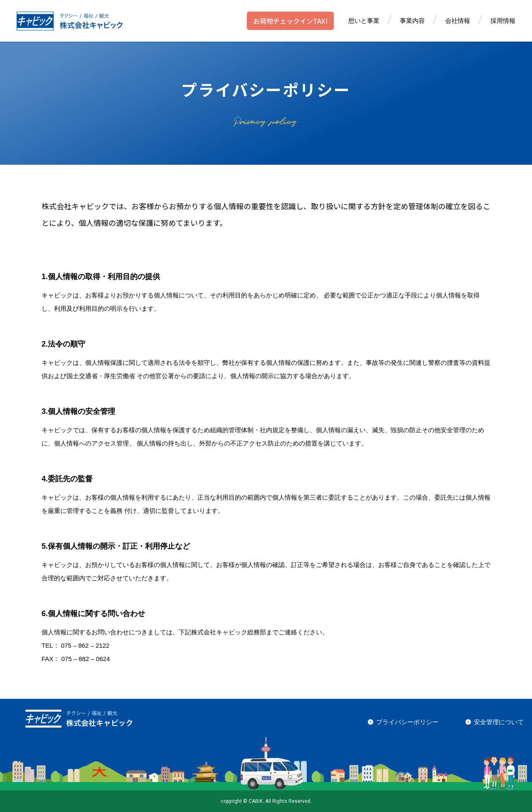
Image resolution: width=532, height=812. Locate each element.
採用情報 (503, 21)
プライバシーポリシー (407, 722)
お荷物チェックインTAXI (290, 21)
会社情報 (458, 21)
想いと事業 (364, 21)
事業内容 (412, 21)
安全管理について (499, 722)
